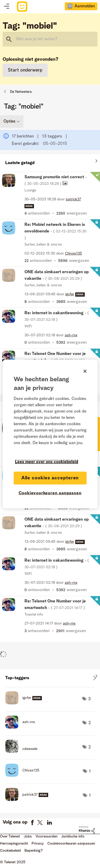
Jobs (28, 836)
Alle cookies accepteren (50, 478)
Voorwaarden (46, 836)
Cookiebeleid (10, 851)
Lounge (30, 190)
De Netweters (21, 92)
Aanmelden (85, 6)
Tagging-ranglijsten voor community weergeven (50, 678)
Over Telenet (10, 836)
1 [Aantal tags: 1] (90, 771)
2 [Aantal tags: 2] (90, 723)
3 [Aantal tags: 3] (89, 699)
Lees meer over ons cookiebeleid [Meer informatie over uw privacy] (47, 462)
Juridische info (73, 836)
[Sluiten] (85, 371)
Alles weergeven (50, 162)
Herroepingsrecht (14, 844)
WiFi (28, 326)
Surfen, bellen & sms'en (43, 245)
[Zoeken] (50, 39)
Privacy (38, 844)
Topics (7, 7)
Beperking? (34, 851)
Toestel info (34, 615)
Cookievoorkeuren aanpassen (71, 844)
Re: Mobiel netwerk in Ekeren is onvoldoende (56, 231)
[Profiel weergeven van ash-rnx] (71, 335)
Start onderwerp (25, 70)
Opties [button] (9, 121)
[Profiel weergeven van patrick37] (73, 199)
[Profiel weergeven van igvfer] (70, 294)
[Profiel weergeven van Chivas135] (74, 253)
